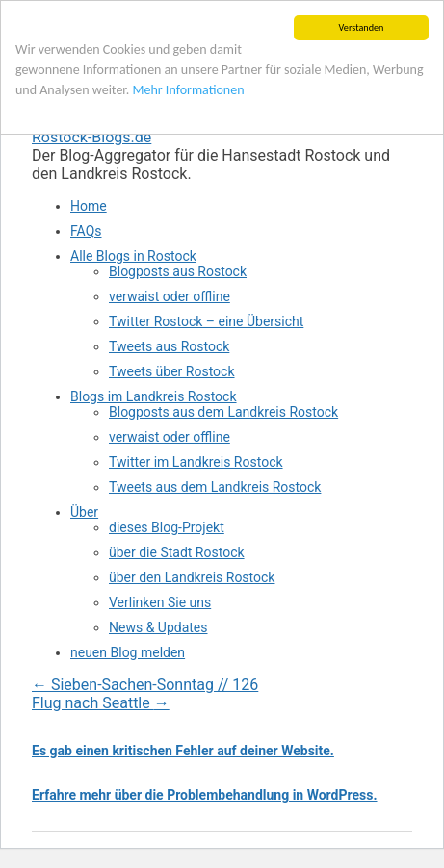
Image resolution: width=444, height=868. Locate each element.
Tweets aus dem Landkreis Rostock (215, 487)
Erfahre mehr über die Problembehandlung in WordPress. (205, 795)
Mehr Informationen (189, 90)
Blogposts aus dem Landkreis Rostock (223, 412)
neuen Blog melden (128, 652)
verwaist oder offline (170, 296)
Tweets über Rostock (172, 371)
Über (84, 512)
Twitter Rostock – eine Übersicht (206, 321)
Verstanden (362, 27)
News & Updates (158, 627)
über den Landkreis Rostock (192, 577)
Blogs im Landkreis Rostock (154, 396)
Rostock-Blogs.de (91, 137)
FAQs (86, 231)
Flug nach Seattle (101, 703)
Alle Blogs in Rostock (133, 256)
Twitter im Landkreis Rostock (196, 462)
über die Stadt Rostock (177, 552)
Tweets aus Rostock (169, 346)
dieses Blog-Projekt (167, 527)
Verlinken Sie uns (160, 602)
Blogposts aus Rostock (178, 271)
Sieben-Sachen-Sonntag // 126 (145, 685)
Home (89, 206)
